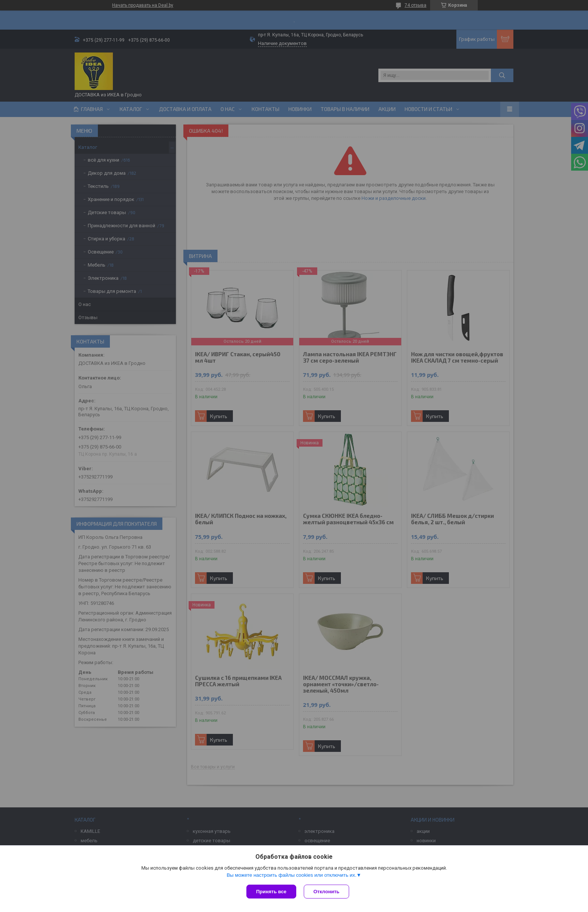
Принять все (271, 892)
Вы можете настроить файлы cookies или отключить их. (291, 875)
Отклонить (326, 892)
